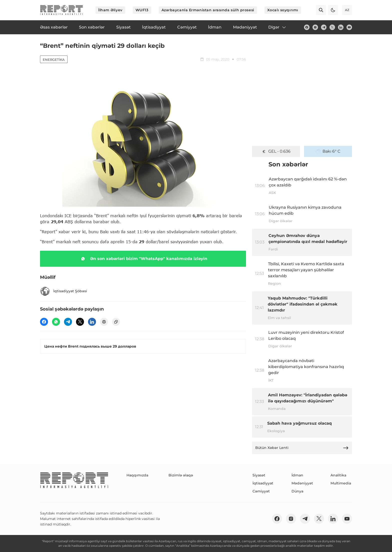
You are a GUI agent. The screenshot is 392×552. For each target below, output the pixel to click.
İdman (297, 475)
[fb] (307, 27)
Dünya (297, 491)
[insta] (315, 27)
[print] (104, 322)
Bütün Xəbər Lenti (302, 448)
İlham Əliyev (110, 10)
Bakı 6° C (328, 151)
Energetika (54, 60)
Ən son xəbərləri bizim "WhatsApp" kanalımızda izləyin (143, 259)
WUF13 (142, 10)
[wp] (56, 322)
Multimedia (341, 483)
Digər (277, 27)
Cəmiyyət (261, 491)
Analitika (338, 475)
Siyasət (259, 475)
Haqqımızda (137, 475)
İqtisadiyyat (263, 483)
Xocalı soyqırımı (283, 10)
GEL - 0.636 (276, 151)
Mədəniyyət (302, 483)
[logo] (61, 10)
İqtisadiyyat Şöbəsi (63, 291)
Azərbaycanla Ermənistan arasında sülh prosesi (208, 10)
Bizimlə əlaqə (181, 475)
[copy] (116, 322)
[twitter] (332, 27)
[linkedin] (341, 27)
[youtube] (349, 27)
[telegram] (324, 27)
